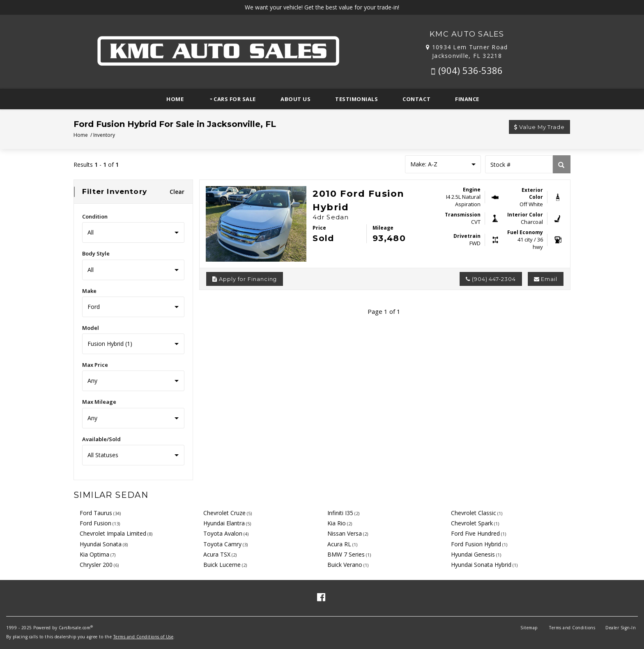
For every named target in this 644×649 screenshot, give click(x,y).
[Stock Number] (519, 164)
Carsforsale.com (75, 628)
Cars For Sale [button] (234, 99)
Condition (95, 216)
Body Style (96, 253)
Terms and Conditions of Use (144, 637)
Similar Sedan (111, 495)
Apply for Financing (245, 279)
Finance (467, 99)
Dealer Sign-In (621, 628)
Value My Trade (539, 127)
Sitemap (529, 628)
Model (91, 328)
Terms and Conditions (572, 628)
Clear (177, 192)
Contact (416, 99)
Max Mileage (99, 402)
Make (89, 291)
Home (175, 99)
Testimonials (356, 99)
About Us (296, 99)
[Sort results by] (443, 164)
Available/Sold (101, 439)
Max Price (95, 365)
